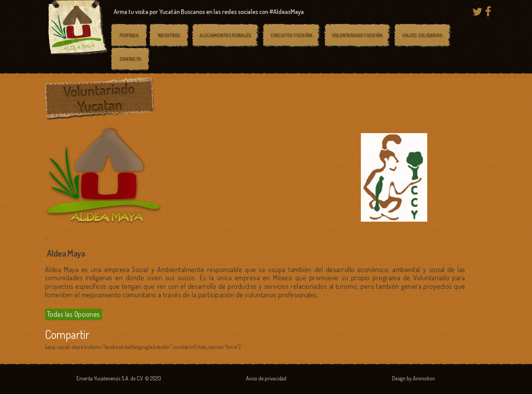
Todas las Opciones (74, 314)
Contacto (130, 59)
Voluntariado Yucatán (357, 35)
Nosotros (169, 35)
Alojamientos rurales (225, 35)
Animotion (424, 378)
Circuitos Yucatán (291, 35)
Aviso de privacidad (266, 378)
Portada (129, 35)
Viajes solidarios (422, 35)
